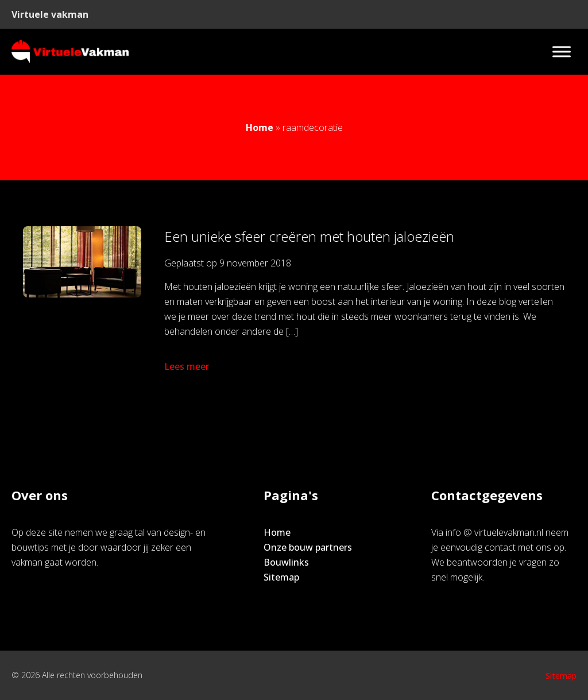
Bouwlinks (286, 562)
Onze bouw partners (308, 547)
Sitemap (281, 577)
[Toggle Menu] (562, 51)
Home (260, 127)
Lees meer (188, 366)
